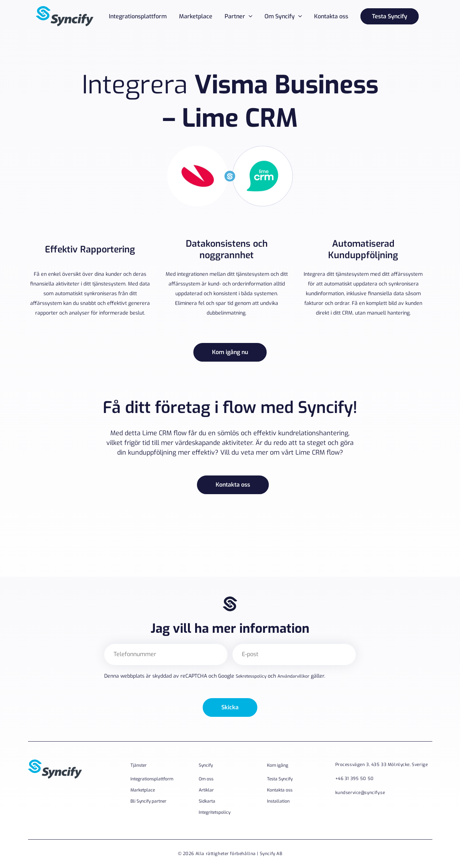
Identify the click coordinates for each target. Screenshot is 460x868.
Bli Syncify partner (148, 801)
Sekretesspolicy (251, 676)
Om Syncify (280, 16)
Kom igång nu (230, 352)
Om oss (206, 779)
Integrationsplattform (138, 16)
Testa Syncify (390, 16)
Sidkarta (207, 801)
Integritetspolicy (215, 812)
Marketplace (196, 16)
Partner (235, 16)
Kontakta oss (331, 16)
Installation (278, 801)
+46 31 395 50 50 (355, 779)
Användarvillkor (293, 676)
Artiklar (206, 790)
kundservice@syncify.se (360, 793)
